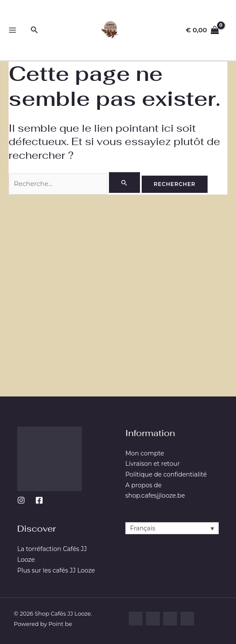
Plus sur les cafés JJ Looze (56, 570)
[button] (34, 30)
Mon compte (145, 453)
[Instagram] (21, 500)
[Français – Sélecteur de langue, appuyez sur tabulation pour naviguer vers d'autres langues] (172, 528)
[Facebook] (39, 500)
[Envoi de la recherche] (125, 183)
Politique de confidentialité (166, 474)
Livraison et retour (152, 464)
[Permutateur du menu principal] (13, 30)
